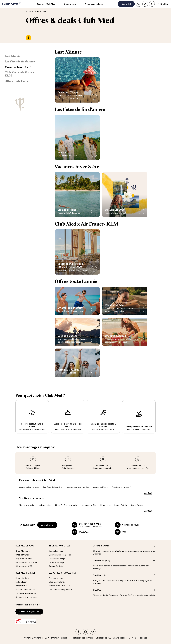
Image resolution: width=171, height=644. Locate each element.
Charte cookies (120, 638)
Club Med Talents (57, 582)
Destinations (70, 4)
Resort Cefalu (121, 505)
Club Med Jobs (100, 575)
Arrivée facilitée (56, 566)
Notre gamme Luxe (94, 4)
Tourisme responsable (26, 593)
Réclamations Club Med (26, 562)
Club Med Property (101, 560)
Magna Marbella (26, 505)
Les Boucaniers (44, 505)
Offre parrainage (23, 555)
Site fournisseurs (56, 578)
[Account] (145, 4)
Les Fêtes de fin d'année (20, 62)
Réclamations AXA (24, 566)
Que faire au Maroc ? (122, 487)
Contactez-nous (56, 551)
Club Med (97, 590)
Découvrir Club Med (46, 4)
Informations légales (60, 638)
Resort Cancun (137, 505)
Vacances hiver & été (18, 67)
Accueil (28, 11)
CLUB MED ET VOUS (25, 546)
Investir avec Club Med (59, 586)
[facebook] (78, 632)
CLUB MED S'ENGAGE (25, 573)
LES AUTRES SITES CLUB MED (62, 573)
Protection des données (83, 638)
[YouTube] (93, 632)
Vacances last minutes (29, 487)
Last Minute (13, 56)
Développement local (25, 590)
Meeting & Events (101, 546)
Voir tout (148, 493)
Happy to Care (22, 578)
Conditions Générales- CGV (37, 638)
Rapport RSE (21, 586)
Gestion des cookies (138, 638)
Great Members (23, 551)
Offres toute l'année (17, 81)
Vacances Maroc (101, 487)
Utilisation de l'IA (103, 638)
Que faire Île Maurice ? (53, 487)
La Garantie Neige (57, 559)
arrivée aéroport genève (78, 487)
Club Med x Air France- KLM (20, 74)
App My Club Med (24, 559)
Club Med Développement (61, 590)
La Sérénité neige (57, 562)
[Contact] (152, 4)
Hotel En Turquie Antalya (67, 505)
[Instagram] (85, 632)
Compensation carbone (26, 597)
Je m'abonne (47, 525)
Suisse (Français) (29, 612)
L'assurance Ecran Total (60, 555)
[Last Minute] (28, 38)
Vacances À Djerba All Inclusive (96, 505)
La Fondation (21, 582)
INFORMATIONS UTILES (60, 546)
